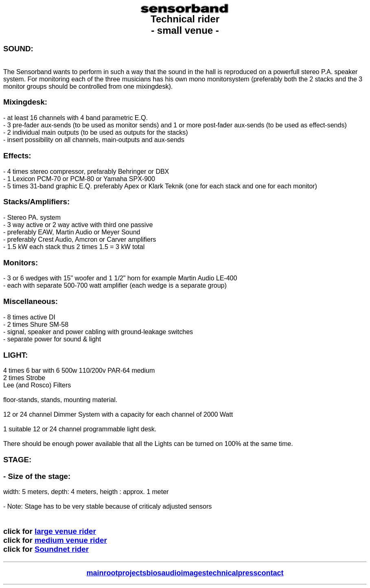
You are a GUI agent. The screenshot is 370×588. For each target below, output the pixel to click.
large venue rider (65, 531)
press (248, 573)
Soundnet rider (62, 549)
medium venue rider (71, 540)
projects (132, 573)
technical (222, 573)
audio (171, 573)
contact (271, 573)
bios (154, 573)
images (193, 573)
